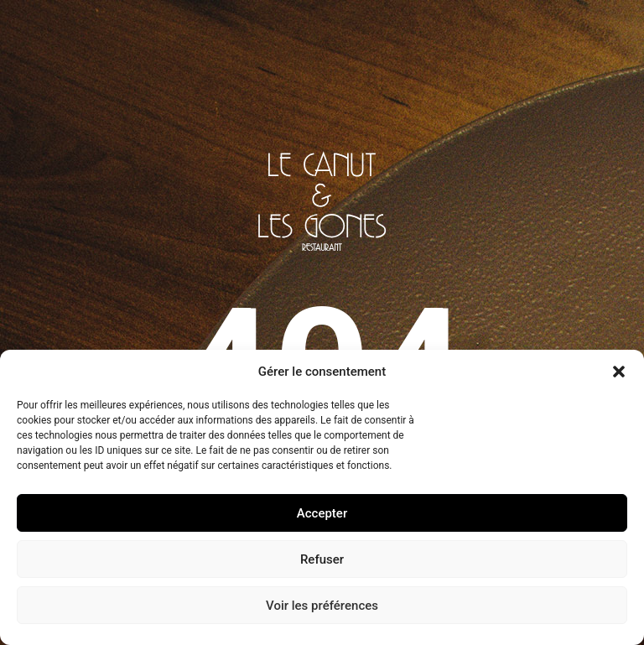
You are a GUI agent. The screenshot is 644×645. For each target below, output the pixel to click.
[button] (619, 372)
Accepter (322, 513)
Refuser (322, 559)
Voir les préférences (322, 606)
